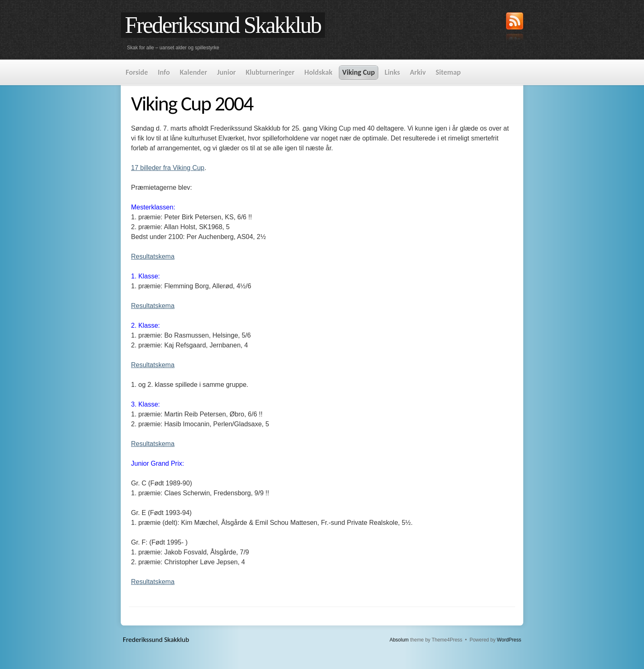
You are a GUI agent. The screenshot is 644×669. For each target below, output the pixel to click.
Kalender (194, 72)
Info (164, 72)
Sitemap (448, 72)
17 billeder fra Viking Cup (168, 168)
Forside (137, 72)
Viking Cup (358, 72)
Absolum (399, 640)
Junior (226, 72)
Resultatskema (153, 256)
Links (392, 72)
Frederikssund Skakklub (223, 25)
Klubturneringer (270, 72)
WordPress (509, 640)
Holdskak (318, 72)
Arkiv (418, 72)
